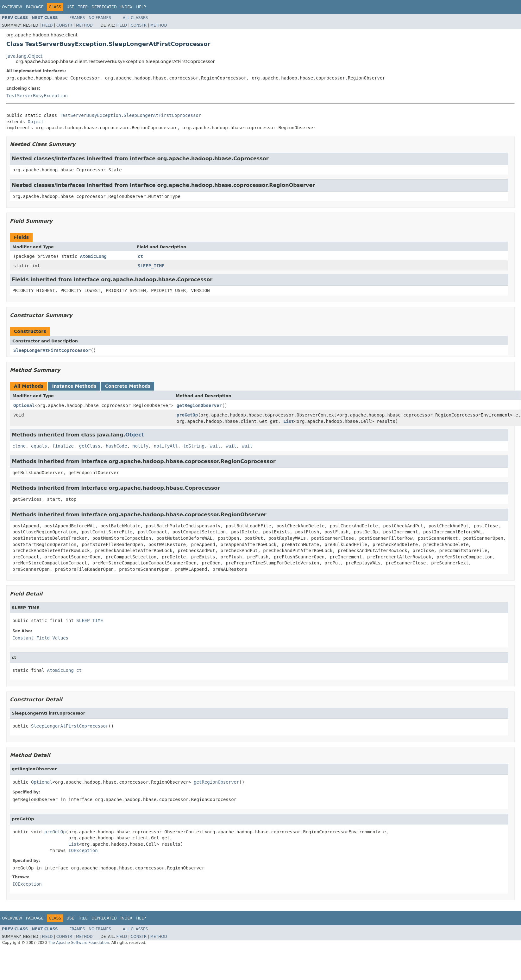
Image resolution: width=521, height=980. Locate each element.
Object (36, 122)
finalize (63, 446)
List (289, 421)
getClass (90, 446)
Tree (83, 7)
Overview (12, 7)
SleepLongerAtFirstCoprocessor (52, 350)
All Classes (135, 18)
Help (141, 7)
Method (84, 25)
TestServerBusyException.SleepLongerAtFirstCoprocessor (131, 115)
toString (194, 446)
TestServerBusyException (37, 96)
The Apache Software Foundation (79, 943)
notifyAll (166, 446)
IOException (83, 850)
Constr (64, 25)
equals (39, 446)
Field (47, 25)
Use (70, 7)
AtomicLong (93, 256)
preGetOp (187, 415)
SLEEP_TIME (151, 266)
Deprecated (104, 7)
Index (127, 7)
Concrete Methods (128, 386)
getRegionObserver (199, 405)
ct (140, 256)
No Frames (100, 18)
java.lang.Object (24, 56)
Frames (77, 18)
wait (215, 446)
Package (35, 7)
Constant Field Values (40, 638)
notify (140, 446)
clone (19, 446)
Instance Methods (74, 386)
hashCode (116, 446)
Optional (24, 405)
